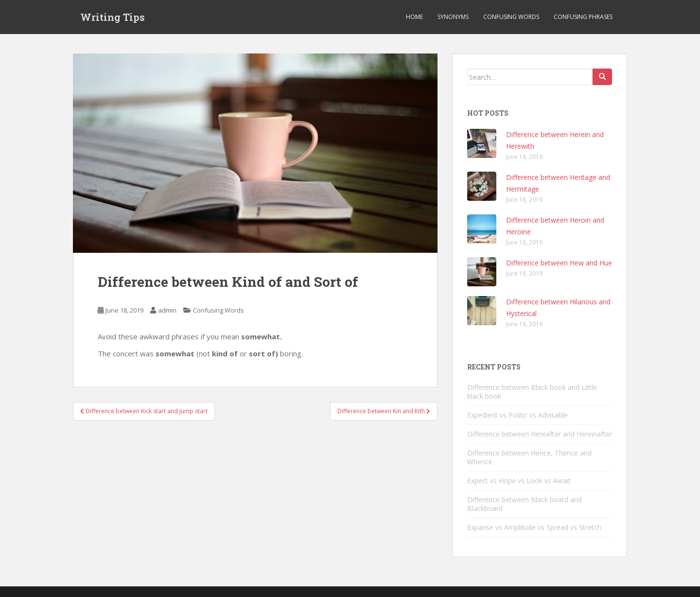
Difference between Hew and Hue (559, 263)
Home (414, 17)
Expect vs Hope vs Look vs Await (519, 481)
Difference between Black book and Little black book (532, 392)
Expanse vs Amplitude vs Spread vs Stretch (534, 527)
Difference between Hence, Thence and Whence (529, 457)
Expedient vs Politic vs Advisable (517, 415)
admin (167, 310)
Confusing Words (511, 17)
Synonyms (453, 17)
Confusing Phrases (583, 17)
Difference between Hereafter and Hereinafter (540, 434)
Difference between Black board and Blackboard (525, 504)
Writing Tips (113, 17)
